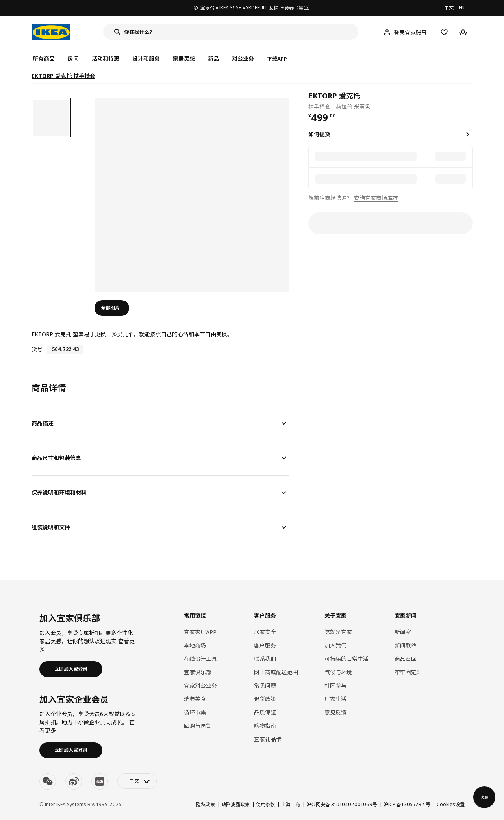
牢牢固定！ (408, 672)
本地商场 (195, 645)
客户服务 (265, 645)
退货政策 (265, 699)
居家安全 (265, 632)
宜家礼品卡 (268, 739)
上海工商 (291, 804)
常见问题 (265, 685)
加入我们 (335, 645)
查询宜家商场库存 (376, 198)
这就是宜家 (338, 632)
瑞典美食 (195, 699)
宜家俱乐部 (198, 672)
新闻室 (403, 632)
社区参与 (335, 685)
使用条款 (265, 804)
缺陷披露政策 (235, 804)
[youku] (100, 781)
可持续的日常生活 (346, 659)
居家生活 (335, 699)
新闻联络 (406, 645)
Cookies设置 (451, 804)
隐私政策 (206, 804)
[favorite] (469, 100)
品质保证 (265, 712)
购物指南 (265, 726)
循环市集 (195, 712)
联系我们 (265, 659)
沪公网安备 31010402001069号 (342, 804)
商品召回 (406, 659)
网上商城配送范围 (276, 672)
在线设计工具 (200, 659)
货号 (37, 349)
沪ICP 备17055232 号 (407, 804)
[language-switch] (137, 781)
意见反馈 (335, 712)
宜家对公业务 (200, 685)
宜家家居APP (200, 632)
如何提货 (319, 134)
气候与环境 (338, 672)
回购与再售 (198, 726)
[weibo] (74, 781)
